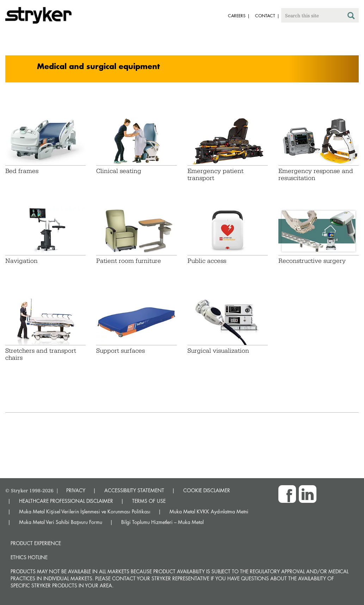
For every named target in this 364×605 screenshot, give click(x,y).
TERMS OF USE (149, 501)
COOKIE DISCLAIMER (207, 490)
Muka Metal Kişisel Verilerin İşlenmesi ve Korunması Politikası (85, 511)
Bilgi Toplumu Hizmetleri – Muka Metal (162, 522)
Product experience (36, 543)
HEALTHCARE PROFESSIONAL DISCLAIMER (66, 501)
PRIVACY (76, 490)
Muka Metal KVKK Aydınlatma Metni (209, 511)
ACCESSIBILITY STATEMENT (134, 490)
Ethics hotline (29, 557)
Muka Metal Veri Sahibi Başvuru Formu (61, 522)
